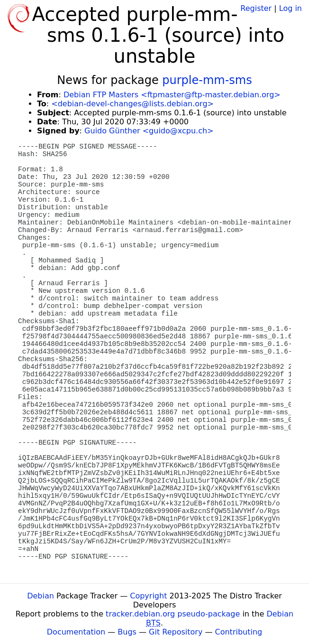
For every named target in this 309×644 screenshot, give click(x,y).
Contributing (239, 632)
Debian (41, 596)
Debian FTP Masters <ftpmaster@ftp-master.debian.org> (172, 95)
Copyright (148, 596)
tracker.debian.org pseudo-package (173, 614)
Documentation (76, 632)
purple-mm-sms (207, 80)
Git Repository (176, 632)
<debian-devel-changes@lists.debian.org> (132, 104)
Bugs (127, 632)
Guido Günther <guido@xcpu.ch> (149, 131)
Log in (291, 8)
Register (256, 8)
